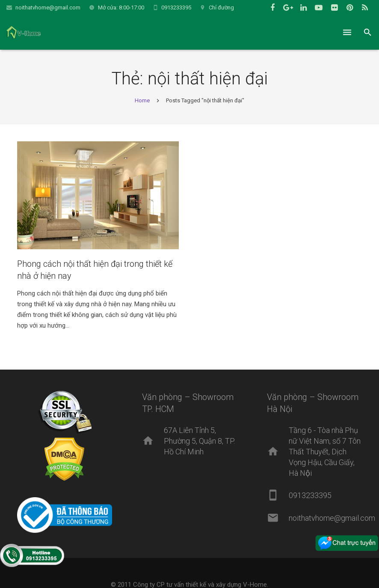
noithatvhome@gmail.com (48, 7)
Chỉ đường (221, 7)
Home (142, 100)
